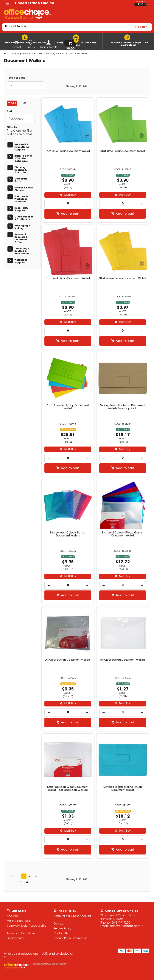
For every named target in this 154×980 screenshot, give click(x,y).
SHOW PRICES (141, 2)
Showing (77, 86)
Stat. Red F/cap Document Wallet (68, 279)
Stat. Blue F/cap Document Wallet (68, 151)
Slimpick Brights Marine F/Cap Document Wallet (123, 789)
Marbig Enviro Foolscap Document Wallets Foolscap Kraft (123, 407)
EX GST (141, 4)
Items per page (16, 78)
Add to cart (70, 214)
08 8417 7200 (121, 923)
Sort (10, 112)
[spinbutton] (68, 204)
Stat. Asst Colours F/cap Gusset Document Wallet (123, 534)
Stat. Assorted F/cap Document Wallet (68, 407)
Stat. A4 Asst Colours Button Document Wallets (68, 534)
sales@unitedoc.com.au (127, 926)
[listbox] (26, 86)
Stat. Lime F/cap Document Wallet (123, 151)
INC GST (146, 4)
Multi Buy (70, 195)
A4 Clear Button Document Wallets (68, 660)
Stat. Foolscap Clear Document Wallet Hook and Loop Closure (68, 789)
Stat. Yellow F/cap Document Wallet (123, 279)
